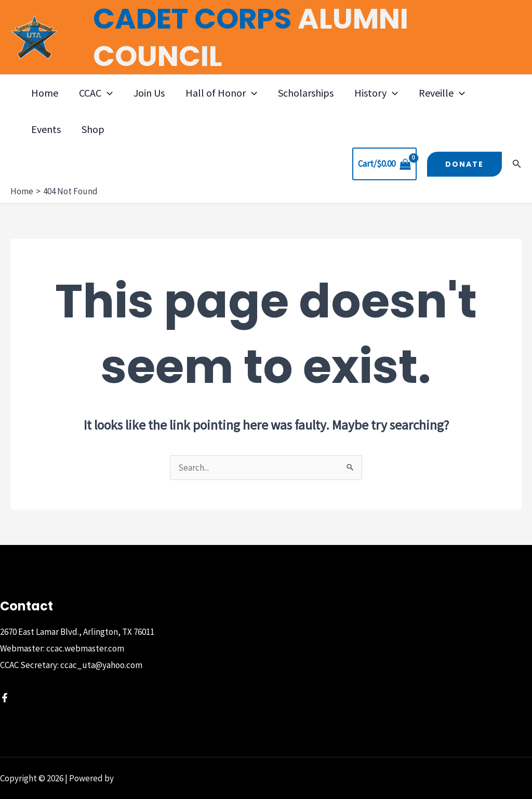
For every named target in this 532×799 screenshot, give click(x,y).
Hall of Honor (221, 93)
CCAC (96, 93)
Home (45, 93)
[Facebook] (5, 698)
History (376, 93)
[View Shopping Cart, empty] (384, 164)
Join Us (149, 93)
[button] (107, 93)
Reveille (442, 93)
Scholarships (306, 93)
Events (46, 129)
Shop (93, 129)
